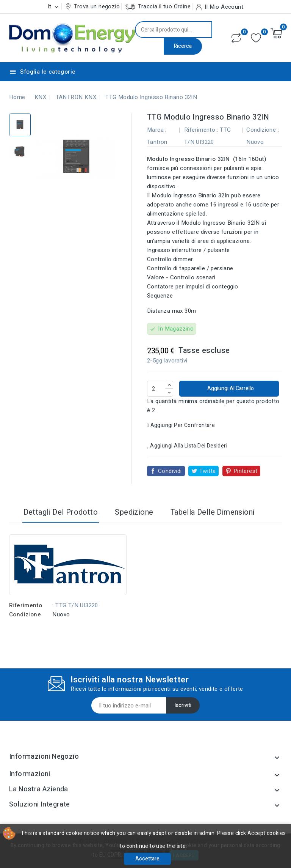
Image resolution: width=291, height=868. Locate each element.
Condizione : (263, 130)
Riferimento (26, 605)
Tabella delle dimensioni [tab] (213, 512)
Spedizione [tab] (134, 512)
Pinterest (246, 471)
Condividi (170, 471)
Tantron (157, 142)
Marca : (157, 130)
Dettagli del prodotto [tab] (61, 512)
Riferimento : (201, 130)
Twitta (207, 471)
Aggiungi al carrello (230, 388)
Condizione (25, 614)
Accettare (147, 859)
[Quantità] (156, 389)
